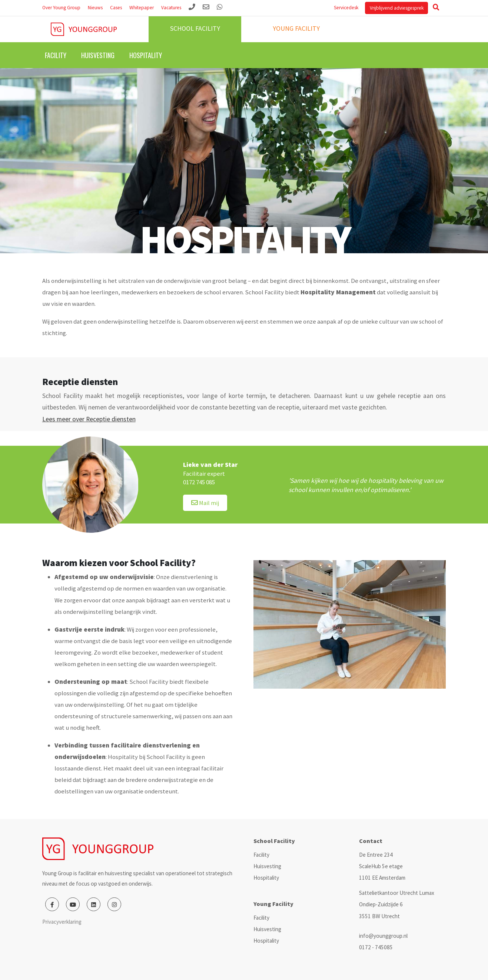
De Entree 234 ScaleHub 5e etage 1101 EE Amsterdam (382, 866)
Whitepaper (142, 8)
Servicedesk (346, 8)
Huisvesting (98, 55)
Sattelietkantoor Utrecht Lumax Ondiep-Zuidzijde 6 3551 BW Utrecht (397, 904)
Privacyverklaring (62, 922)
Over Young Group (61, 8)
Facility (56, 55)
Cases (116, 8)
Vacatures (171, 8)
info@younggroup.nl (383, 936)
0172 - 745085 (376, 947)
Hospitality (146, 55)
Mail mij (205, 503)
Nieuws (95, 8)
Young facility (296, 28)
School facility (195, 28)
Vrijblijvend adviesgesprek (397, 8)
